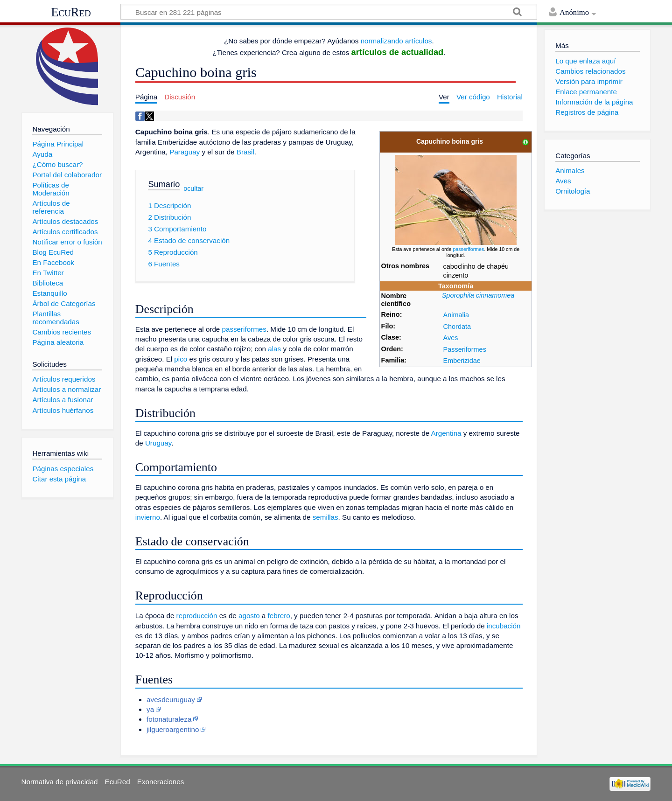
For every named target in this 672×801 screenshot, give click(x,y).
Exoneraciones (161, 782)
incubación (504, 626)
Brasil (245, 152)
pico (181, 359)
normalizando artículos (396, 41)
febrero (279, 616)
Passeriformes (465, 349)
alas (274, 349)
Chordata (457, 327)
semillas (325, 517)
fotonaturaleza (169, 719)
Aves (451, 338)
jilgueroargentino (173, 729)
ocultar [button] (193, 188)
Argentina (446, 433)
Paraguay (185, 152)
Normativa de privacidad (60, 782)
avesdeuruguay (171, 700)
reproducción (197, 616)
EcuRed (71, 12)
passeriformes (468, 249)
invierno (148, 517)
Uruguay (158, 443)
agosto (249, 616)
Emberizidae (462, 361)
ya (150, 709)
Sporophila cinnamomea (478, 295)
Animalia (456, 315)
